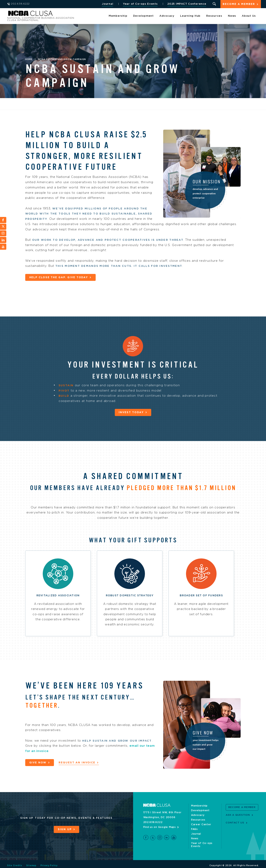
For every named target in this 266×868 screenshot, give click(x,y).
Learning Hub (190, 16)
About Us (249, 16)
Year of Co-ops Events (140, 4)
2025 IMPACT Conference (186, 4)
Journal (107, 4)
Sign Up (65, 829)
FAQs (194, 829)
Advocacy (167, 16)
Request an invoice (78, 762)
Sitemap (31, 863)
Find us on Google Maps (160, 827)
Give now (38, 762)
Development (143, 16)
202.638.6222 (153, 822)
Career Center (201, 824)
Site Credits (15, 863)
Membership (118, 16)
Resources (214, 16)
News (232, 16)
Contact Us (235, 823)
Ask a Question (238, 815)
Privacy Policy (49, 863)
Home (29, 59)
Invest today (131, 412)
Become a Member (239, 4)
